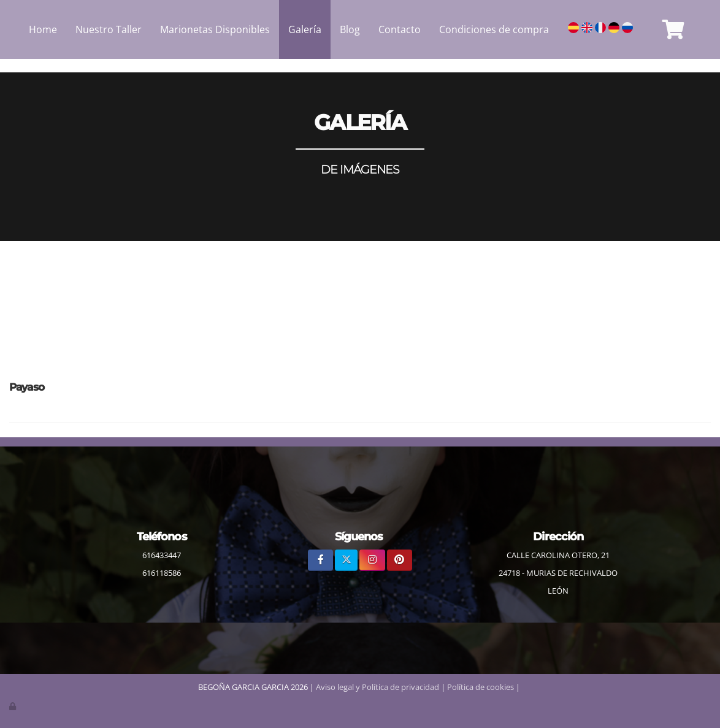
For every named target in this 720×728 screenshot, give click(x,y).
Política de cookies (481, 687)
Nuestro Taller (109, 29)
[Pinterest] (400, 560)
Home (43, 29)
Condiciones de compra (494, 29)
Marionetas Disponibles (215, 29)
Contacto (400, 29)
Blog (350, 29)
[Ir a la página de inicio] (6, 29)
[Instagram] (372, 560)
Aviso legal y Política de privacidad (377, 687)
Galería (305, 29)
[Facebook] (320, 560)
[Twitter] (346, 560)
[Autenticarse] (13, 706)
